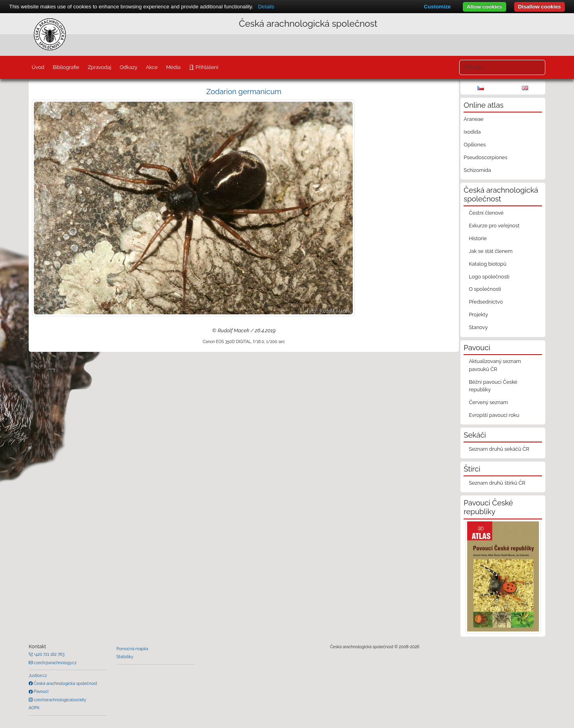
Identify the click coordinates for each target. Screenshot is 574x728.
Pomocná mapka (132, 649)
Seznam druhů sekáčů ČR (499, 449)
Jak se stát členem (491, 251)
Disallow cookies (540, 7)
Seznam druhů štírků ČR (497, 483)
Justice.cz (38, 675)
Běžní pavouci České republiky (493, 386)
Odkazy (129, 67)
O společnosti (485, 289)
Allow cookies (485, 7)
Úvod (38, 67)
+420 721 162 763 (49, 654)
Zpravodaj (99, 67)
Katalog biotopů (488, 264)
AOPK (34, 708)
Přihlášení (206, 67)
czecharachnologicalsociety (59, 700)
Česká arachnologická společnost (65, 683)
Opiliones (475, 145)
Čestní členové (486, 213)
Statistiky (125, 657)
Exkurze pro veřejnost (494, 226)
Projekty (478, 315)
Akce (152, 67)
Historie (478, 238)
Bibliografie (66, 67)
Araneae (474, 119)
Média (173, 67)
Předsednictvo (486, 302)
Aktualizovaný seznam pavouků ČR (495, 365)
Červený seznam (488, 402)
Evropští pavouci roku (494, 415)
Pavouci (41, 691)
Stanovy (478, 327)
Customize (437, 7)
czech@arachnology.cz (55, 663)
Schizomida (477, 170)
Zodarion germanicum (244, 92)
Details (266, 7)
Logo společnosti (489, 277)
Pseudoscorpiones (485, 157)
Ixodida (472, 132)
